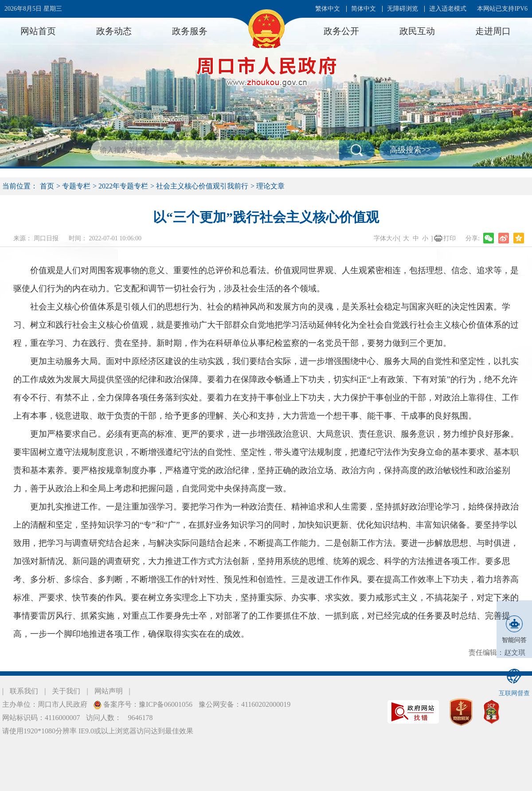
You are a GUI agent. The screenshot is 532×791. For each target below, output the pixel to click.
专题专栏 (76, 186)
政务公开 (341, 31)
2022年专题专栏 (123, 186)
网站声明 (109, 691)
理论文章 (270, 186)
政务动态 (114, 31)
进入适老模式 (448, 9)
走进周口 (493, 31)
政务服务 (190, 31)
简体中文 (364, 9)
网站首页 (38, 31)
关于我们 (66, 691)
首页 (47, 186)
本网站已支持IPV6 (502, 9)
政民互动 (417, 31)
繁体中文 (328, 9)
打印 (450, 238)
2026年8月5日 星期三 (33, 9)
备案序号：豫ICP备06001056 (147, 704)
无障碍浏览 (403, 9)
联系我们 (24, 691)
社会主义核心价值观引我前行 (202, 186)
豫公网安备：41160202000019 (244, 704)
